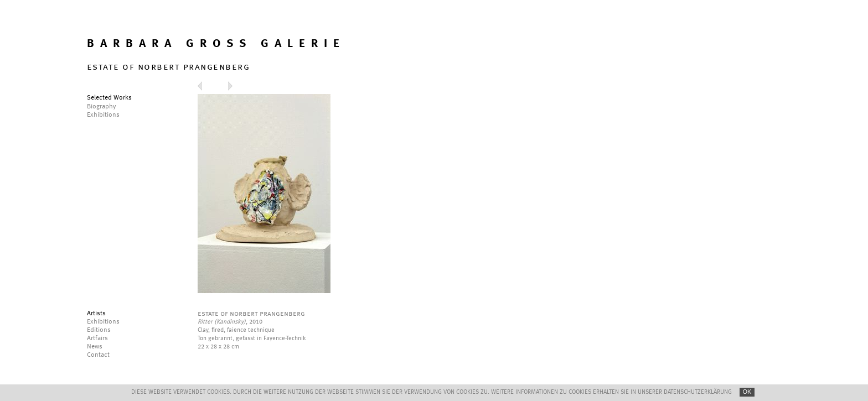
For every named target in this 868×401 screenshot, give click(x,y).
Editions (99, 330)
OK (747, 392)
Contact (98, 355)
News (95, 347)
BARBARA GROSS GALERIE (216, 44)
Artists (96, 314)
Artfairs (97, 338)
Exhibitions (103, 322)
